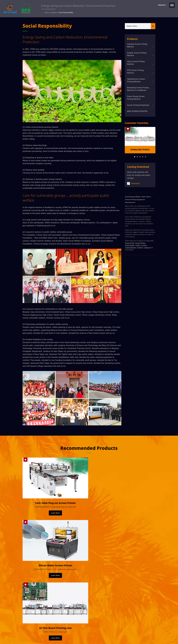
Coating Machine (131, 247)
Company (54, 13)
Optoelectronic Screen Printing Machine (136, 80)
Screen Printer (130, 243)
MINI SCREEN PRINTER (137, 111)
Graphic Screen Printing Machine (137, 54)
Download (133, 183)
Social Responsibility (66, 13)
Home (47, 13)
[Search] (138, 26)
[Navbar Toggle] (172, 5)
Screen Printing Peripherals (138, 105)
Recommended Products (89, 448)
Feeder (138, 245)
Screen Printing (140, 243)
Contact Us (147, 247)
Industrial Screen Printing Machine (137, 45)
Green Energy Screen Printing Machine (136, 98)
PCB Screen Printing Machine (135, 71)
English (162, 5)
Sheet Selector (130, 245)
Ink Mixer (140, 247)
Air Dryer (144, 245)
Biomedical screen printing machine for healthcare (138, 89)
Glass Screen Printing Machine (136, 63)
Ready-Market (44, 638)
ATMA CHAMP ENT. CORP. (47, 636)
